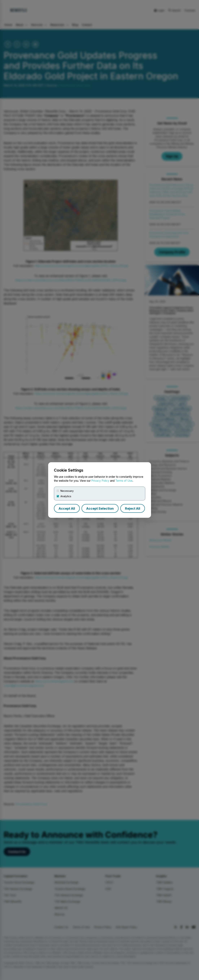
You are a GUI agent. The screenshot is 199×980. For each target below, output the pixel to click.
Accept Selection (100, 508)
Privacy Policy (100, 481)
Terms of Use (124, 481)
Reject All (133, 508)
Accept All (67, 508)
